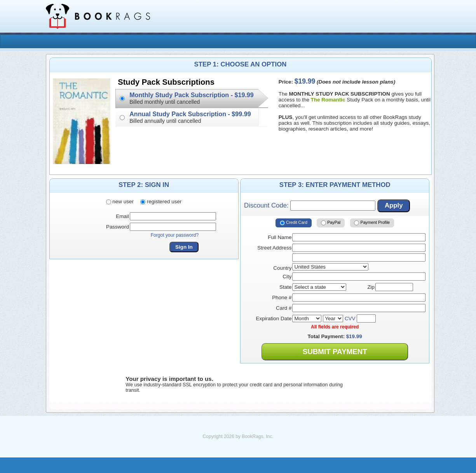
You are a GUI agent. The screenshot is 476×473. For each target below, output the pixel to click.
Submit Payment (335, 352)
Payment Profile (372, 223)
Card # (284, 308)
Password (118, 227)
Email (122, 216)
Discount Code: (310, 206)
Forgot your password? (175, 235)
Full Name (280, 237)
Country (282, 268)
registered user (161, 202)
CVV (350, 319)
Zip (371, 287)
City (287, 277)
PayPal (331, 223)
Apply (394, 205)
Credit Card (294, 223)
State (285, 287)
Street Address (274, 248)
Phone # (282, 298)
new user (120, 202)
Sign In (184, 247)
